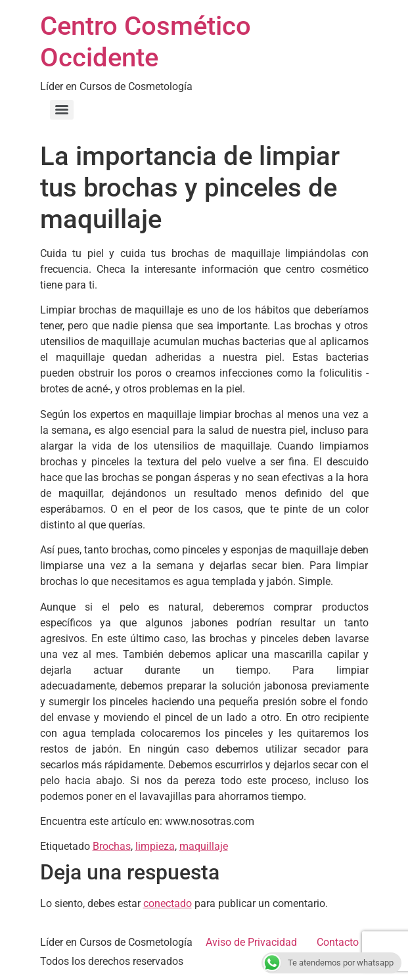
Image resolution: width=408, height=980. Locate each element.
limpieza (155, 846)
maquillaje (204, 846)
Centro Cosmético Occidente (146, 42)
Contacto (338, 942)
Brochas (112, 846)
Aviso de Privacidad (251, 942)
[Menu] (62, 110)
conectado (168, 903)
